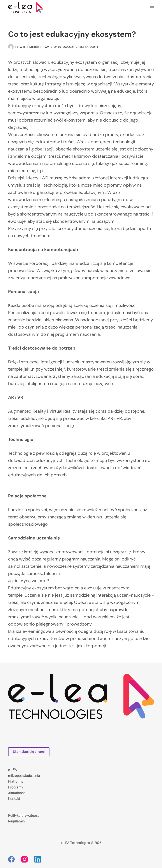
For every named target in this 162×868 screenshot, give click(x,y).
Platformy (16, 781)
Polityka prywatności (24, 816)
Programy (16, 787)
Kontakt (14, 799)
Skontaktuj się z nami (29, 752)
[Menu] (152, 8)
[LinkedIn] (38, 859)
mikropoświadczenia (24, 776)
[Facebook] (11, 859)
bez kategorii (89, 47)
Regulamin (16, 821)
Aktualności (17, 793)
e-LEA (12, 770)
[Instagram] (25, 859)
